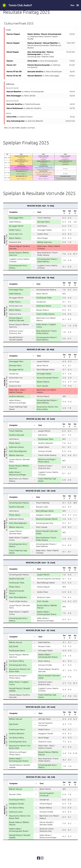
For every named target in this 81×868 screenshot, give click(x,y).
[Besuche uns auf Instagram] (42, 858)
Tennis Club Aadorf (20, 5)
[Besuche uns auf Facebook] (38, 858)
